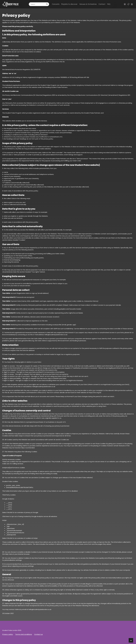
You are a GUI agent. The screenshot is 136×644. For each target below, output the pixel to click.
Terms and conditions (24, 634)
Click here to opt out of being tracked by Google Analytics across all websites (30, 516)
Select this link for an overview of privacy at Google (20, 512)
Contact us (38, 634)
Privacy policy (8, 634)
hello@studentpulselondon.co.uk (56, 335)
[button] (132, 4)
